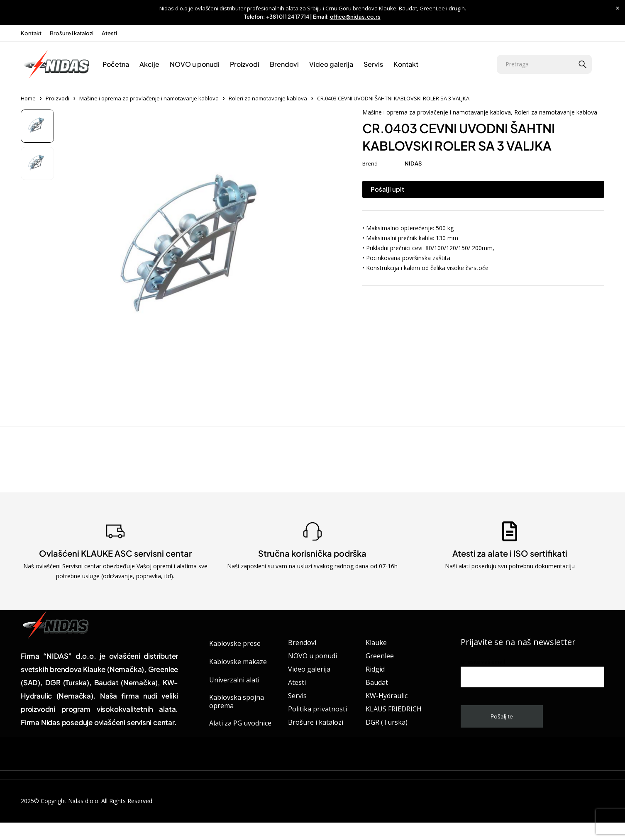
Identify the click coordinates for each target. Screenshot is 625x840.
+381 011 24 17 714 (288, 17)
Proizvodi (57, 98)
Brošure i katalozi (72, 33)
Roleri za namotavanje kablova (268, 98)
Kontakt (31, 33)
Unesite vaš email (532, 673)
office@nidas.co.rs (355, 17)
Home (28, 98)
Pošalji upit (387, 189)
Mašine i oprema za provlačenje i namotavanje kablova (149, 98)
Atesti (109, 33)
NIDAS (413, 163)
